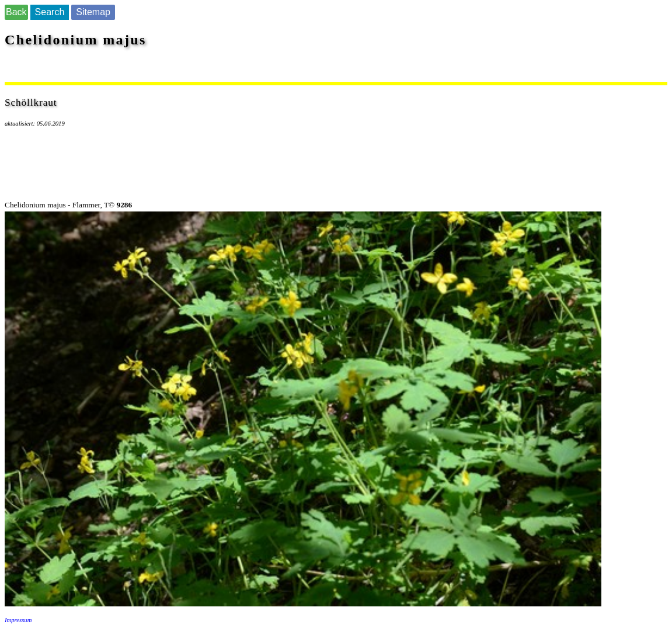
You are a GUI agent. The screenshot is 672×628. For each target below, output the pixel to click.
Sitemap (93, 12)
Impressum (18, 620)
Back (16, 12)
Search (50, 12)
